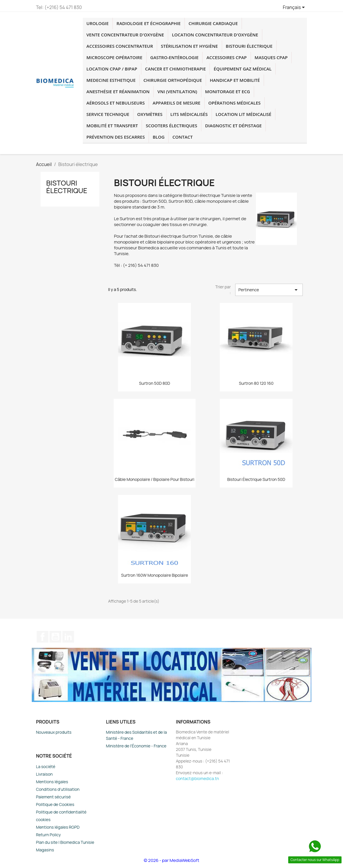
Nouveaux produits (54, 732)
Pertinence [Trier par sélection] (269, 290)
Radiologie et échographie (149, 23)
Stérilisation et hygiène (189, 46)
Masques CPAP (271, 57)
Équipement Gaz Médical (242, 69)
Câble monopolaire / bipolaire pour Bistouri (155, 479)
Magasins (45, 850)
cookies (43, 820)
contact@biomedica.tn (198, 778)
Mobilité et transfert (112, 126)
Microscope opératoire (115, 57)
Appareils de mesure (177, 103)
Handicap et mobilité (235, 80)
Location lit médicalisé (244, 114)
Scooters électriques (171, 126)
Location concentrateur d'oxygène (215, 35)
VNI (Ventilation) (177, 91)
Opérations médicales (235, 103)
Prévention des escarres (116, 137)
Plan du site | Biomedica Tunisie (65, 842)
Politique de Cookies (55, 804)
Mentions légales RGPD (58, 827)
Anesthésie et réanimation (118, 91)
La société (46, 766)
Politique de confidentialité (61, 812)
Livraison (44, 774)
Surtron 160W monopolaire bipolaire (155, 575)
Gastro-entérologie (175, 57)
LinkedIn (68, 637)
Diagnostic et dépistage (233, 126)
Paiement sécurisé (53, 797)
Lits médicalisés (189, 114)
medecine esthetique (111, 80)
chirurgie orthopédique (173, 80)
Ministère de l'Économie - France (136, 746)
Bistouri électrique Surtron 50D (256, 479)
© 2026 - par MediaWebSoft (171, 860)
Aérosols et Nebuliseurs (116, 103)
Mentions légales (52, 782)
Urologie (98, 23)
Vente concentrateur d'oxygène (125, 35)
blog (159, 137)
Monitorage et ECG (228, 91)
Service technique (108, 114)
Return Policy (49, 835)
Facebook (43, 637)
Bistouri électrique (249, 46)
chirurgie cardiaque (213, 23)
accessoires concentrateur (120, 46)
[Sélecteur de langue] (295, 8)
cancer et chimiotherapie (176, 69)
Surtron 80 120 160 (256, 383)
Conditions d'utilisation (58, 789)
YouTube (55, 637)
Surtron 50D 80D (155, 383)
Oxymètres (150, 114)
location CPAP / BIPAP (112, 69)
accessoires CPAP (226, 57)
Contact (183, 137)
